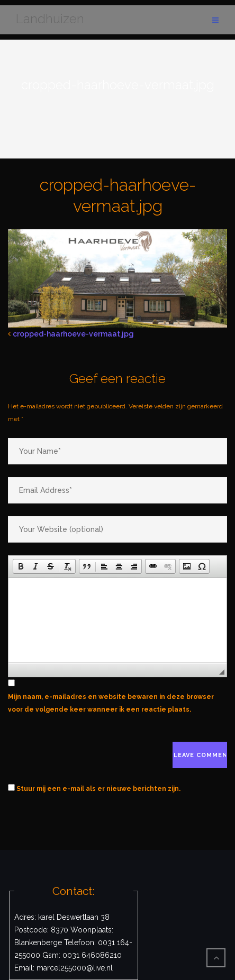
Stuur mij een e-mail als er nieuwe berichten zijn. (98, 789)
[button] (21, 566)
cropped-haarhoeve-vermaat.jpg (73, 334)
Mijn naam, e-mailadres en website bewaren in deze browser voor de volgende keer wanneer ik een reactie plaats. (111, 703)
